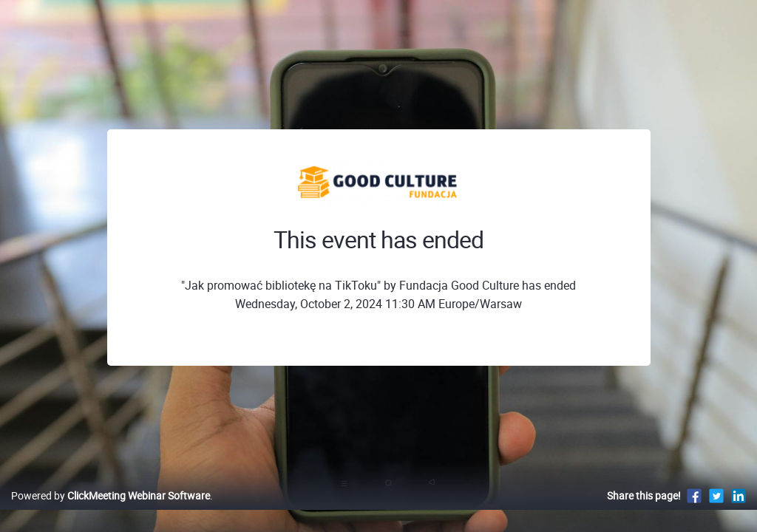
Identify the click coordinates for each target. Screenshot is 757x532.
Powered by (111, 511)
